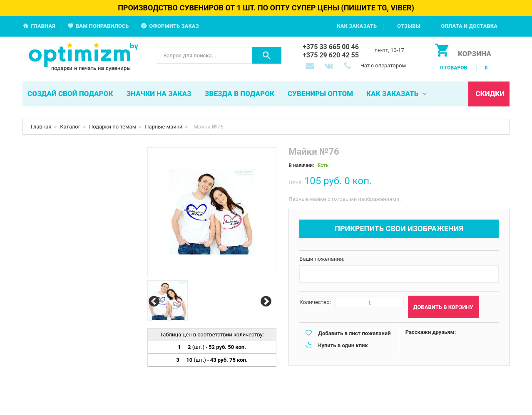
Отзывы (409, 26)
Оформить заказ (174, 26)
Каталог (70, 127)
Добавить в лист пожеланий (354, 333)
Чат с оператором (383, 65)
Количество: (315, 302)
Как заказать (357, 26)
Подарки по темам (113, 127)
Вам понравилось (102, 26)
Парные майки (164, 127)
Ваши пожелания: (322, 259)
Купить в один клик (343, 345)
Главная (43, 26)
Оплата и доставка (469, 26)
